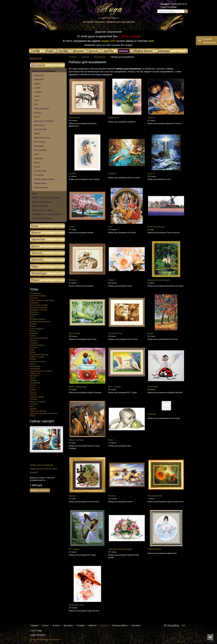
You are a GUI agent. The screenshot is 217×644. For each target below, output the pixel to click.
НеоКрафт (153, 387)
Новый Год (35, 373)
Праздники (35, 383)
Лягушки (34, 347)
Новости (92, 625)
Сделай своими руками (120, 549)
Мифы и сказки (37, 357)
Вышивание (100, 57)
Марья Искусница (78, 387)
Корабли (34, 333)
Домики (33, 324)
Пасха (33, 378)
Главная (73, 57)
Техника (33, 399)
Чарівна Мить (154, 549)
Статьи (45, 625)
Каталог (124, 51)
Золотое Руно (115, 333)
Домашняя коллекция (158, 280)
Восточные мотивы (39, 305)
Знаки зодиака (37, 329)
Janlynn (151, 118)
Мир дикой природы (39, 354)
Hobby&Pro (114, 118)
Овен (111, 440)
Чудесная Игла (76, 605)
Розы (32, 387)
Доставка (68, 625)
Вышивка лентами (38, 310)
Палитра (152, 414)
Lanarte (72, 173)
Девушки (34, 312)
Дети (32, 317)
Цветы (33, 406)
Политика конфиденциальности (46, 639)
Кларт (150, 333)
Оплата (56, 625)
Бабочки (34, 298)
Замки (33, 326)
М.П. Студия (114, 387)
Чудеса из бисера (38, 411)
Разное (33, 392)
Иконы (33, 331)
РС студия (74, 549)
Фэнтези (34, 404)
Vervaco (73, 280)
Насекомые (35, 366)
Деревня (34, 314)
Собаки (33, 394)
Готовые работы (120, 625)
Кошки (33, 336)
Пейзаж (33, 380)
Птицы (33, 385)
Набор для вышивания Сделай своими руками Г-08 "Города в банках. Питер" (39, 469)
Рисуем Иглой (155, 496)
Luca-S (151, 173)
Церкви (33, 409)
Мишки (33, 359)
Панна (72, 496)
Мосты (33, 364)
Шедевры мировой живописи (44, 413)
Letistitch (112, 173)
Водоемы (34, 303)
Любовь (33, 340)
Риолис (112, 496)
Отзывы (80, 625)
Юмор (33, 416)
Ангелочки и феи (38, 296)
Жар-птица (74, 333)
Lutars (72, 227)
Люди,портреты (37, 345)
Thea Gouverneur (156, 227)
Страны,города (37, 397)
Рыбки (33, 390)
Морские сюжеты (38, 361)
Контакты (136, 625)
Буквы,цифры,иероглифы (42, 300)
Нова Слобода (76, 440)
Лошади (33, 343)
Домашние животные (40, 321)
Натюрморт (35, 369)
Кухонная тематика (39, 338)
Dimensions (74, 118)
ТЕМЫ (34, 289)
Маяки (33, 352)
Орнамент (34, 376)
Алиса (111, 280)
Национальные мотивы (41, 371)
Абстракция (35, 293)
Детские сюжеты (38, 319)
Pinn (110, 227)
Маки (32, 350)
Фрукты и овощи (37, 401)
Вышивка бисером (38, 307)
